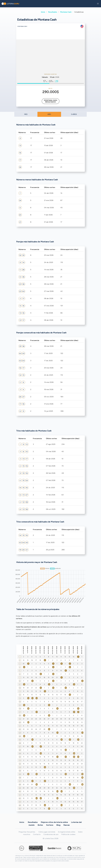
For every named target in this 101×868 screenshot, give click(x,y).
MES (26, 114)
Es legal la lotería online (67, 832)
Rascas (67, 825)
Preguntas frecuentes (27, 832)
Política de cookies (68, 834)
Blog (58, 825)
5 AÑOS (74, 114)
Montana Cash (66, 12)
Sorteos (50, 825)
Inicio (43, 12)
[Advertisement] (51, 56)
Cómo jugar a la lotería (47, 832)
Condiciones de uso (51, 834)
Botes (40, 825)
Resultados (53, 12)
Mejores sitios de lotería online (54, 822)
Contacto (37, 834)
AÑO (49, 114)
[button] (98, 4)
